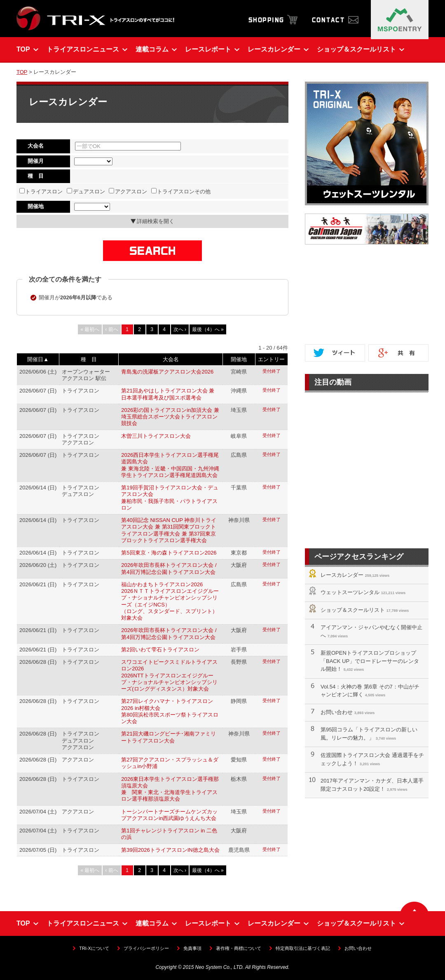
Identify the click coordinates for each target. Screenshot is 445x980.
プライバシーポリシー (146, 948)
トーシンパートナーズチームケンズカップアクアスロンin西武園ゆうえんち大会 (169, 815)
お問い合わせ (337, 712)
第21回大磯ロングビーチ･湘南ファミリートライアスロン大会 (168, 737)
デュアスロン (86, 191)
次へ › (180, 329)
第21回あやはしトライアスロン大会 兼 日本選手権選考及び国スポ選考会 (168, 394)
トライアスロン (41, 191)
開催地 (239, 359)
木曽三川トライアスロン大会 (156, 436)
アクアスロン (128, 191)
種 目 (89, 359)
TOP (22, 72)
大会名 (171, 359)
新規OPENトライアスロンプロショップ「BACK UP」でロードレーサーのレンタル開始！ (370, 661)
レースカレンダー (342, 575)
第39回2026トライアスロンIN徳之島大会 (170, 850)
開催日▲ (38, 359)
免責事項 (192, 948)
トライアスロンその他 (181, 191)
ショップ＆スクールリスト (353, 610)
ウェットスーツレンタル (350, 592)
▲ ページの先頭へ (414, 906)
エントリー (271, 359)
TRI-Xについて (94, 948)
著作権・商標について (239, 948)
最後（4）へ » (208, 329)
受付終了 (272, 371)
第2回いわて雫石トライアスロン (160, 650)
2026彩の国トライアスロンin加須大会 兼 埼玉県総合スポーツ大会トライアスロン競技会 (170, 417)
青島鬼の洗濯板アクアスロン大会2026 (167, 372)
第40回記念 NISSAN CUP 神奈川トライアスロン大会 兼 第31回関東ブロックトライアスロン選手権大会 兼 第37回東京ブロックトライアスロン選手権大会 (169, 530)
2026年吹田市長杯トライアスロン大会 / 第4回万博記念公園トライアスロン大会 (169, 568)
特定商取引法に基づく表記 (303, 948)
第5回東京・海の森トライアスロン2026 (169, 553)
